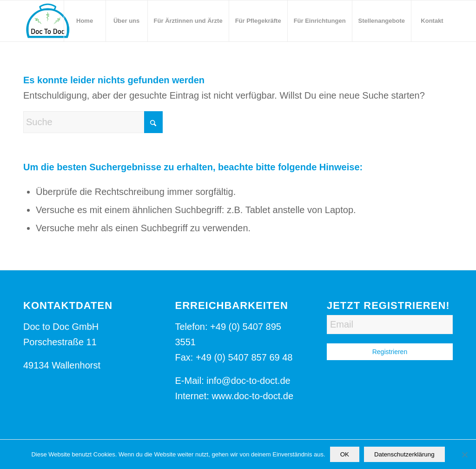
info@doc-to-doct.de (248, 381)
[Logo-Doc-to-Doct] (47, 21)
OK (345, 454)
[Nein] (464, 455)
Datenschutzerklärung (404, 454)
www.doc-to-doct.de (252, 396)
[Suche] (93, 122)
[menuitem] (85, 21)
